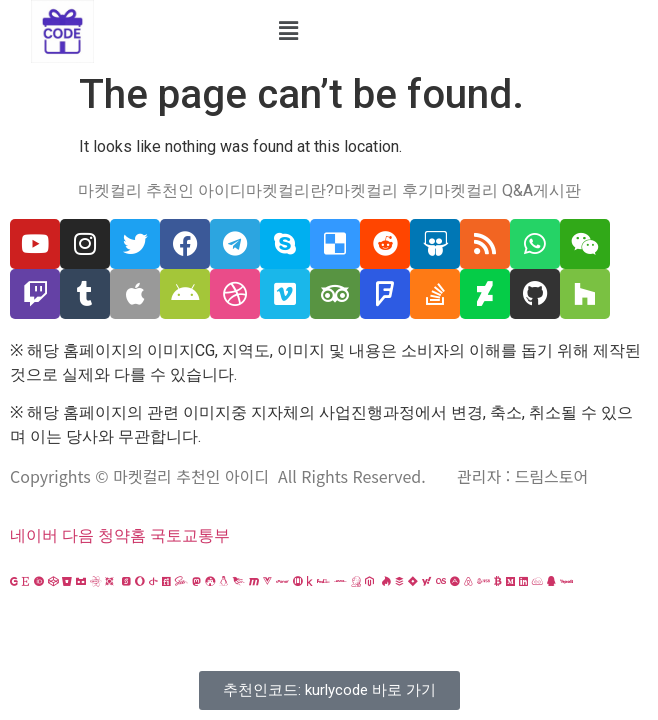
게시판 (557, 191)
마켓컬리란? (290, 191)
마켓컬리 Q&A (483, 191)
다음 (78, 535)
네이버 (34, 535)
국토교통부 (190, 535)
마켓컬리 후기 (384, 191)
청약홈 (122, 535)
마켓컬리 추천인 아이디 (162, 191)
